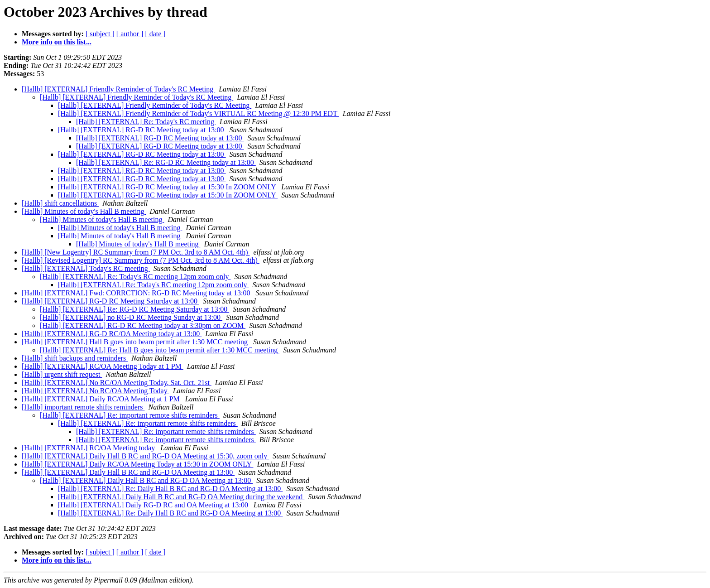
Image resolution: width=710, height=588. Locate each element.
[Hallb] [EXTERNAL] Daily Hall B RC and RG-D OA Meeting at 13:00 (128, 472)
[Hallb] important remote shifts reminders (83, 407)
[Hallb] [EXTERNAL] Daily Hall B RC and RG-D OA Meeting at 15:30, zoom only (145, 456)
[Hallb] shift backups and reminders (75, 358)
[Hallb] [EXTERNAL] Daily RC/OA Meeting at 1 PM (102, 399)
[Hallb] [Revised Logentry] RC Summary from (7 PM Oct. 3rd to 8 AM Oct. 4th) (141, 260)
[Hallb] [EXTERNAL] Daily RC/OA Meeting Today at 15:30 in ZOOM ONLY (137, 464)
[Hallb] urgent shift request (62, 374)
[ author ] (130, 34)
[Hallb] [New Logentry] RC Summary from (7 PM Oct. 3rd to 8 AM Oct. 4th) (136, 252)
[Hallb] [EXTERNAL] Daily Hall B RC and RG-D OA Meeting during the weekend (181, 497)
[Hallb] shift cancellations (60, 203)
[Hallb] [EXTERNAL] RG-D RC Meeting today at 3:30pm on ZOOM (143, 325)
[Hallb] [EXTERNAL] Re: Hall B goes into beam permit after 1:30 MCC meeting (160, 350)
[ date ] (155, 34)
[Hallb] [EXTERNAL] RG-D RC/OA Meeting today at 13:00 (112, 334)
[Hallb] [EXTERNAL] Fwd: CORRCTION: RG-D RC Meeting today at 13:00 (137, 293)
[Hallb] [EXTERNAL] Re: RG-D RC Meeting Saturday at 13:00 (134, 309)
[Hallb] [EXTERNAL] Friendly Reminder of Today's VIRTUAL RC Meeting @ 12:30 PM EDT (199, 113)
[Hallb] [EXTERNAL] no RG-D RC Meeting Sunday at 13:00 (131, 317)
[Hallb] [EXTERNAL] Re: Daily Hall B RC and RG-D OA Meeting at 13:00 (170, 489)
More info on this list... (57, 42)
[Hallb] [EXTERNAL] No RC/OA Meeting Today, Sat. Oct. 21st (117, 383)
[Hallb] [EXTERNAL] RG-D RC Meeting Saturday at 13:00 (110, 301)
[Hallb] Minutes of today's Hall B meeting (84, 211)
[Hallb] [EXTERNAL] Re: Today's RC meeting (146, 122)
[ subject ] (100, 34)
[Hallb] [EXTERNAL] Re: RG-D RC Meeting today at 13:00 (166, 162)
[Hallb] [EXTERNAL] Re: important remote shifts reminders (130, 415)
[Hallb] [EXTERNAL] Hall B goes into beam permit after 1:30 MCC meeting (136, 342)
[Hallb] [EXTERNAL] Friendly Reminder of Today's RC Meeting (118, 89)
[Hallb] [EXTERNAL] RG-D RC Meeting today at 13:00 (142, 130)
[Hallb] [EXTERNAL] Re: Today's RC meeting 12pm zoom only (135, 277)
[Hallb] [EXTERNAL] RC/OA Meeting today (89, 448)
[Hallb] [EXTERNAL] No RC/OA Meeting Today (96, 391)
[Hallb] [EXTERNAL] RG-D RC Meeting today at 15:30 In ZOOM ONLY (168, 187)
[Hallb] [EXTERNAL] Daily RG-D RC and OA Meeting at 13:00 (154, 505)
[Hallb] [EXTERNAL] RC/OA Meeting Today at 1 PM (103, 366)
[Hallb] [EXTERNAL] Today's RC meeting (86, 268)
